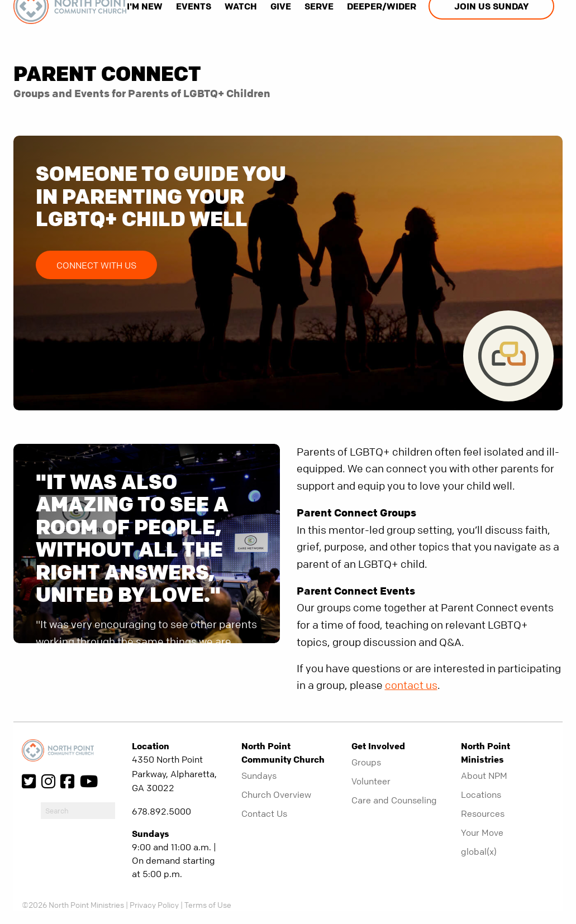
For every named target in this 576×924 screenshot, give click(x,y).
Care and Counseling (394, 800)
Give (281, 6)
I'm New (145, 6)
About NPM (484, 775)
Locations (481, 794)
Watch (241, 6)
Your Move (482, 832)
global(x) (479, 851)
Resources (483, 813)
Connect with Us (96, 265)
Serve (319, 6)
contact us (411, 685)
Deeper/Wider (382, 6)
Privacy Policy (154, 904)
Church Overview (276, 794)
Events (194, 6)
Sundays (259, 775)
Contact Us (264, 813)
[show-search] (134, 42)
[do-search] (78, 811)
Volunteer (371, 781)
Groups (366, 762)
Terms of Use (208, 904)
